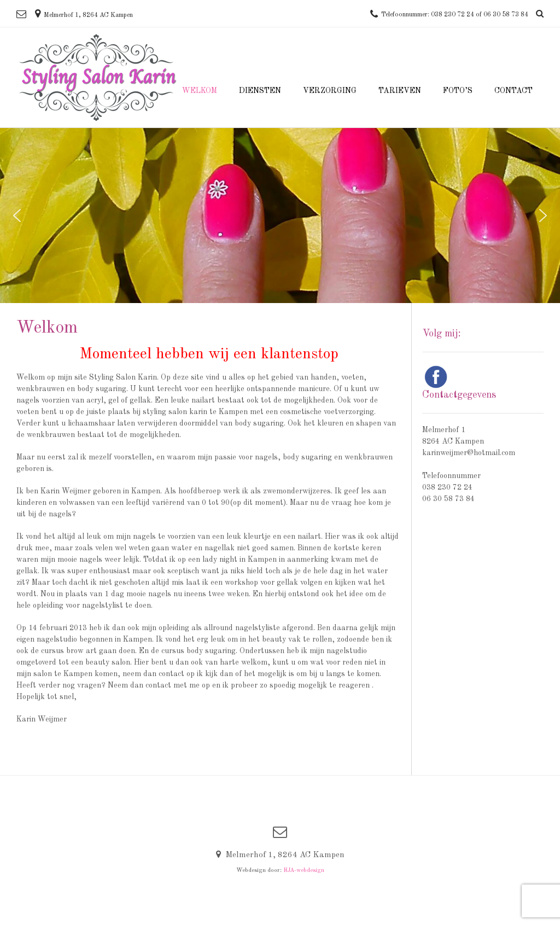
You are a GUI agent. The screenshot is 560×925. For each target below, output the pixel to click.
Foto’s (458, 91)
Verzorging (330, 91)
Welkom (200, 91)
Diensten (260, 91)
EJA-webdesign (304, 871)
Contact (514, 91)
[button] (17, 216)
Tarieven (400, 91)
